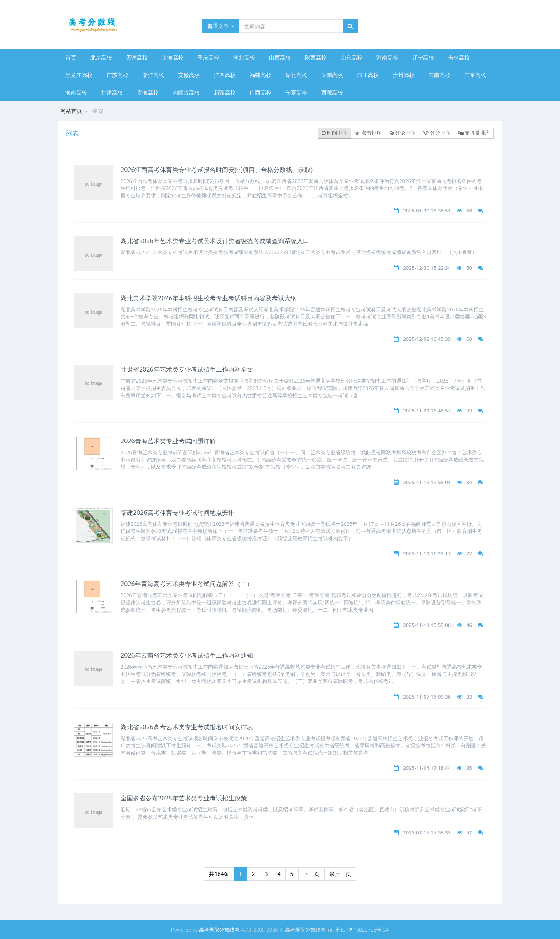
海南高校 (76, 92)
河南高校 (387, 57)
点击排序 (368, 133)
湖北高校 (296, 75)
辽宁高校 (423, 57)
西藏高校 (332, 92)
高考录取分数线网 (219, 930)
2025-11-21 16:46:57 (427, 411)
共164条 (219, 874)
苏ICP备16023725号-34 (362, 930)
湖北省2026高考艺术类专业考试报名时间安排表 (187, 727)
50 (469, 268)
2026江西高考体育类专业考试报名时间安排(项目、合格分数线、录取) (217, 170)
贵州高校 (404, 75)
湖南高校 (332, 75)
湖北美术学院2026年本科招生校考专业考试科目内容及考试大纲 (209, 298)
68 (469, 211)
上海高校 (173, 57)
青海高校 (148, 92)
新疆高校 (225, 92)
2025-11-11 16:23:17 (427, 553)
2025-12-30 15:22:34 (427, 268)
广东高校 (475, 75)
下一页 (311, 874)
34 (469, 482)
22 (469, 553)
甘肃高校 (112, 92)
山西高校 (280, 57)
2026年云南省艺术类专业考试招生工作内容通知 (187, 655)
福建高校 (261, 75)
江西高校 (225, 75)
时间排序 (334, 133)
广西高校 (261, 92)
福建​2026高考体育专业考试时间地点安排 (178, 513)
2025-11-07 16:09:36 (427, 697)
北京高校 (101, 57)
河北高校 (244, 57)
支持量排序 (474, 133)
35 (469, 768)
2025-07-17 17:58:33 (427, 832)
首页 (71, 57)
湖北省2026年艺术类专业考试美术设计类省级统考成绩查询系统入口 (215, 241)
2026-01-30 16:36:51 (427, 211)
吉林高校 (459, 57)
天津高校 (137, 57)
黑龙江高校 (79, 75)
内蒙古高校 (186, 92)
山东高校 (352, 57)
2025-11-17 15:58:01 (427, 482)
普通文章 (221, 26)
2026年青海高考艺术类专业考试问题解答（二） (187, 584)
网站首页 (71, 111)
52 (469, 832)
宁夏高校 (296, 92)
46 (469, 625)
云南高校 (439, 75)
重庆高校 (208, 57)
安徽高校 (189, 75)
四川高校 (368, 75)
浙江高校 (153, 75)
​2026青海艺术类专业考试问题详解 (168, 441)
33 (469, 411)
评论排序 (402, 133)
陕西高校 (316, 57)
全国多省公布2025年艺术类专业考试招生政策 (184, 798)
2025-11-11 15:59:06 (427, 625)
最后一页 (340, 874)
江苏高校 (117, 75)
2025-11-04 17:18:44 (427, 768)
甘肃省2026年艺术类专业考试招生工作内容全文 (187, 369)
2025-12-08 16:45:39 (427, 339)
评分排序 (436, 133)
